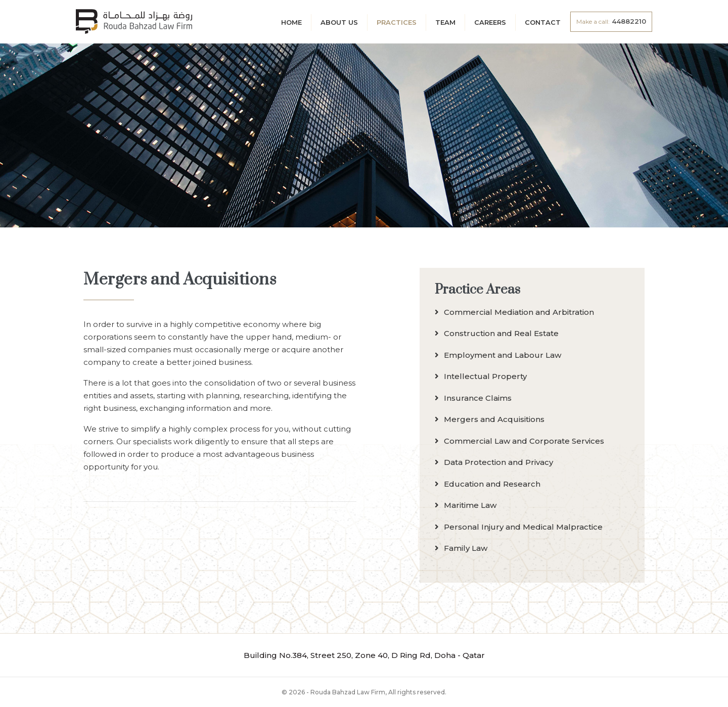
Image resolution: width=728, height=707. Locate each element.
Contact (543, 22)
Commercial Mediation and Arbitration (514, 312)
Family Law (461, 548)
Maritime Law (466, 505)
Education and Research (488, 484)
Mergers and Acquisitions (490, 419)
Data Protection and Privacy (494, 462)
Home (291, 22)
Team (445, 22)
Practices (397, 22)
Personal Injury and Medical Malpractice (519, 527)
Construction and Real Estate (497, 333)
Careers (490, 22)
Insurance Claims (473, 398)
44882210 (611, 21)
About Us (339, 22)
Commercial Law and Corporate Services (519, 441)
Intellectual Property (481, 376)
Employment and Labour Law (498, 355)
